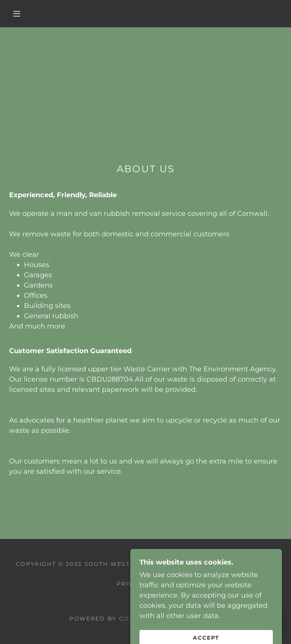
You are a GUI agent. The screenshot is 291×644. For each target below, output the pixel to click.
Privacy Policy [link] (145, 584)
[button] (17, 14)
